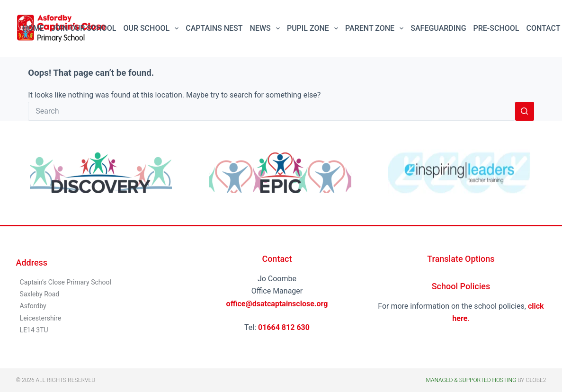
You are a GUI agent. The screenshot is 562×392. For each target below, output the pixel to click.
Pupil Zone (314, 28)
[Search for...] (271, 111)
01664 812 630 (284, 327)
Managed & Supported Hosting (471, 380)
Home (33, 28)
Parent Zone (376, 28)
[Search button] (525, 111)
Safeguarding (438, 28)
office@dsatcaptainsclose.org (277, 304)
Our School (152, 28)
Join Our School (84, 28)
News (267, 28)
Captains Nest (214, 28)
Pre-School (496, 28)
